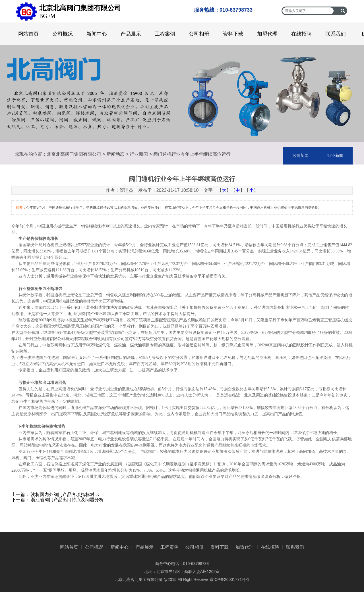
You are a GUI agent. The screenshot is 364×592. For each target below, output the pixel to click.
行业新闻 (139, 154)
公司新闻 (301, 156)
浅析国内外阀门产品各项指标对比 (65, 495)
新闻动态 (115, 154)
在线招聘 (301, 34)
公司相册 (199, 34)
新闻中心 (97, 34)
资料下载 (233, 34)
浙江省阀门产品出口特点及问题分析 (67, 500)
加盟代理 (267, 34)
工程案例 (165, 34)
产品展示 (131, 34)
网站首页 (28, 34)
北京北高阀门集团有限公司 (74, 154)
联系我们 (336, 34)
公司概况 (63, 34)
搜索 (343, 11)
